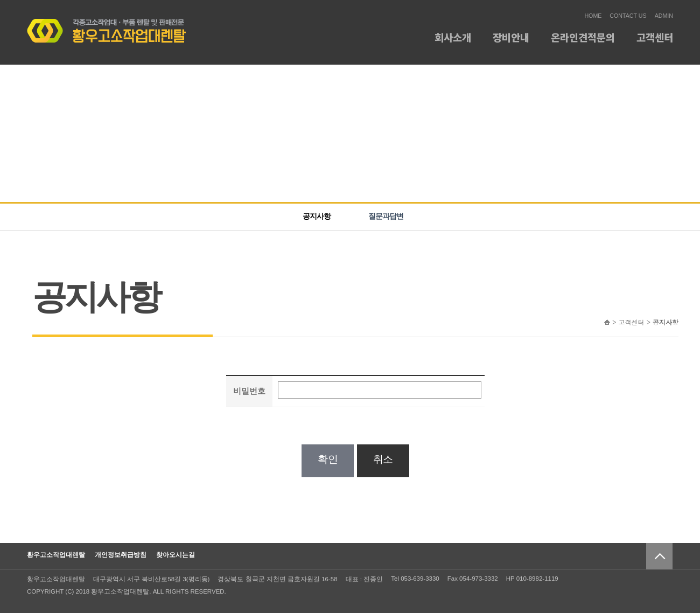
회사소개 (453, 37)
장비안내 (511, 37)
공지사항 (317, 216)
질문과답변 (386, 216)
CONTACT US (628, 16)
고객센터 (655, 37)
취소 (383, 459)
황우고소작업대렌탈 (56, 555)
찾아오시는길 (176, 555)
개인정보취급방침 (121, 555)
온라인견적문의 (583, 37)
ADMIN (664, 16)
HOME (593, 16)
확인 (328, 459)
